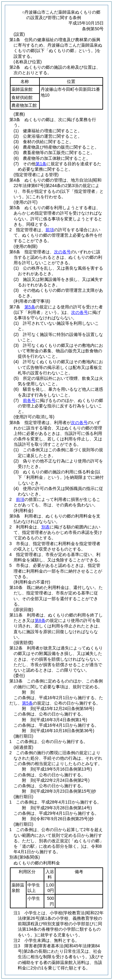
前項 (50, 230)
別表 (46, 527)
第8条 (40, 620)
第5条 (30, 307)
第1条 (41, 164)
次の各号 (62, 252)
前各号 (29, 400)
